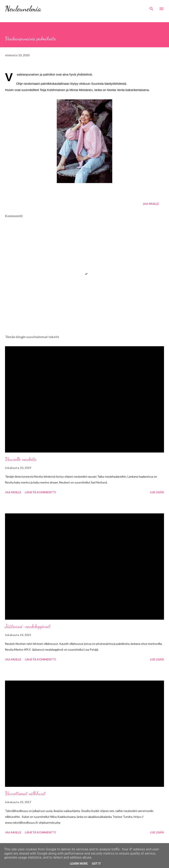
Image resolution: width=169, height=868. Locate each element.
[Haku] (151, 8)
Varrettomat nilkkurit (25, 793)
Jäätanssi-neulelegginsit (28, 626)
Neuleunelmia (23, 9)
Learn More (79, 864)
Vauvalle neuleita (21, 459)
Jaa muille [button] (151, 204)
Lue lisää (157, 492)
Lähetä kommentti (40, 492)
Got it (96, 864)
